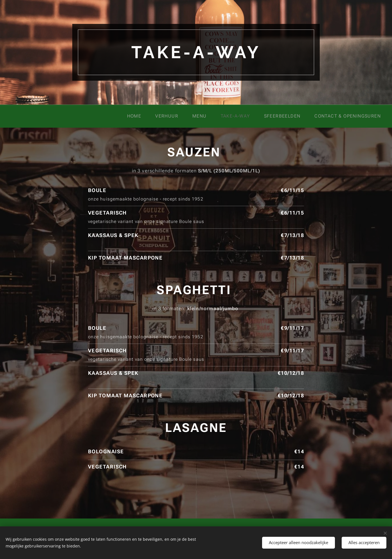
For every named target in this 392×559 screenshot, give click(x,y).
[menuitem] (139, 116)
